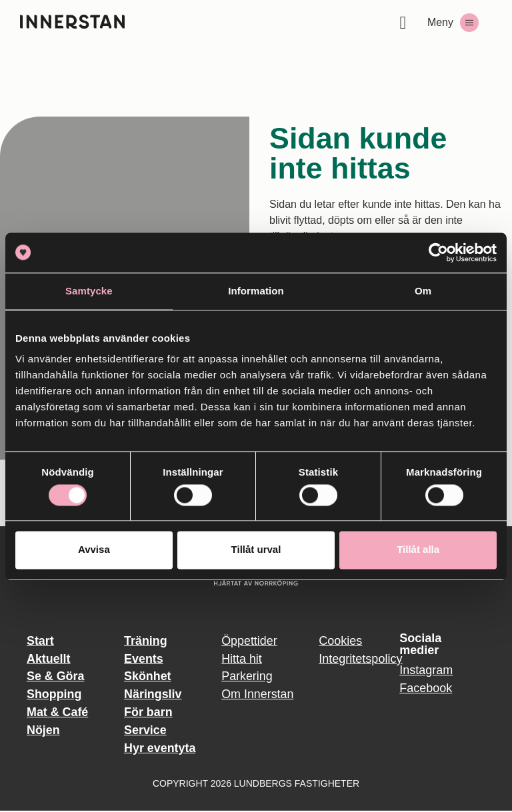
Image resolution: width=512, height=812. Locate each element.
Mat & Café (58, 713)
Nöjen (43, 731)
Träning (146, 641)
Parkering (247, 677)
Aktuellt (49, 659)
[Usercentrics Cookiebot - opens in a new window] (438, 252)
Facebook (426, 688)
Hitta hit (242, 659)
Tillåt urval (256, 550)
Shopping (54, 695)
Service (145, 731)
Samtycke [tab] (89, 291)
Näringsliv (153, 695)
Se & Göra (56, 677)
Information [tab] (256, 291)
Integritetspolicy (352, 659)
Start (40, 641)
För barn (148, 713)
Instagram (426, 670)
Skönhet (148, 677)
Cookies (340, 641)
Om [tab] (423, 291)
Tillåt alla (418, 550)
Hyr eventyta (160, 749)
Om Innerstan (258, 695)
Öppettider (249, 641)
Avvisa (94, 550)
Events (144, 659)
